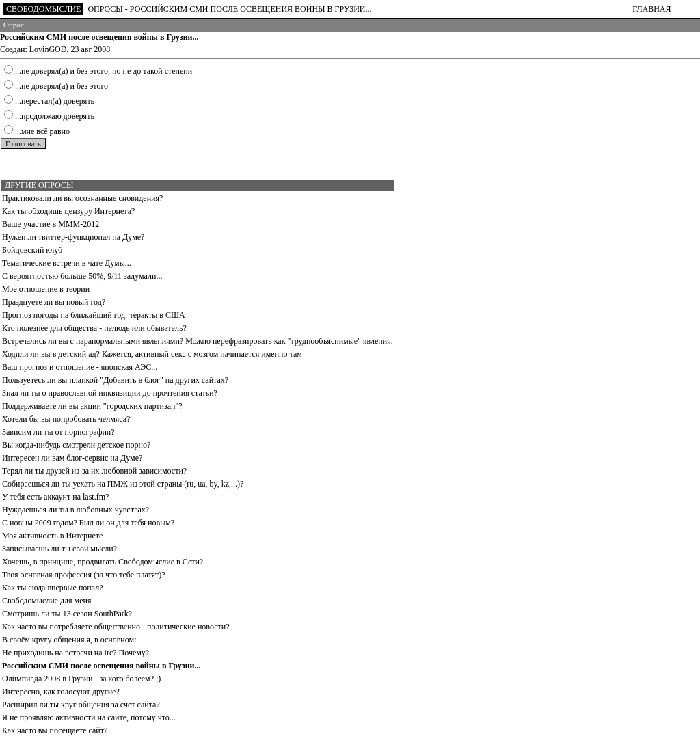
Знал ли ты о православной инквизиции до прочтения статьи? (110, 393)
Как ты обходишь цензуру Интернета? (68, 211)
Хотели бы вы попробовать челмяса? (66, 419)
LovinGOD (48, 49)
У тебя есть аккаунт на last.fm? (55, 497)
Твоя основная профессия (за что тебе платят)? (84, 575)
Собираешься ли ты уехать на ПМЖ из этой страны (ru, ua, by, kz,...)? (123, 484)
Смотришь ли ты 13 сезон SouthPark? (67, 614)
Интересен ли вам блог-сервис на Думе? (72, 458)
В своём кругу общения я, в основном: (69, 640)
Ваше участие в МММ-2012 (51, 224)
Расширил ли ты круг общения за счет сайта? (81, 705)
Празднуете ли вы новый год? (54, 302)
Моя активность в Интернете (52, 536)
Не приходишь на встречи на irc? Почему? (76, 653)
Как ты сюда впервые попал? (52, 588)
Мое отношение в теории (46, 289)
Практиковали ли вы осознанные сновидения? (82, 198)
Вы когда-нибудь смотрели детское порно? (76, 445)
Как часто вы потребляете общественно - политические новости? (116, 627)
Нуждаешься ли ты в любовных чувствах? (76, 510)
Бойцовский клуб (32, 250)
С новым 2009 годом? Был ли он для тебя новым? (88, 523)
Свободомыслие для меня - (49, 601)
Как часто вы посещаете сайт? (55, 730)
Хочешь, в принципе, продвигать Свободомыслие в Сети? (103, 562)
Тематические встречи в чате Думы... (67, 263)
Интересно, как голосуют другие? (61, 692)
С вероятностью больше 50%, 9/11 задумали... (82, 276)
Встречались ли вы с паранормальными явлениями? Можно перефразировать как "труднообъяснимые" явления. (198, 341)
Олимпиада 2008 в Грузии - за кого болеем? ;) (81, 679)
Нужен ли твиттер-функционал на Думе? (73, 237)
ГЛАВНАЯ (651, 9)
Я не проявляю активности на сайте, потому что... (89, 717)
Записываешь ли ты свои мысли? (59, 549)
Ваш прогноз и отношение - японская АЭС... (80, 367)
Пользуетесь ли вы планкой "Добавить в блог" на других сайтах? (115, 380)
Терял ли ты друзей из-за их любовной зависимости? (94, 471)
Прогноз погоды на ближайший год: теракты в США (94, 315)
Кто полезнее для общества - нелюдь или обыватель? (94, 328)
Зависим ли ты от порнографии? (58, 432)
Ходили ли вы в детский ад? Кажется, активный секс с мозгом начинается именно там (152, 354)
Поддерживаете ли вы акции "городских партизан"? (92, 406)
